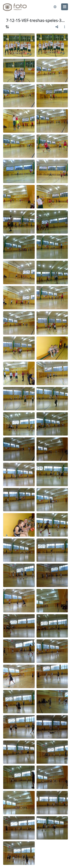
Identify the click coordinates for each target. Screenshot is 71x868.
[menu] (65, 7)
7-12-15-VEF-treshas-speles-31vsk (35, 20)
